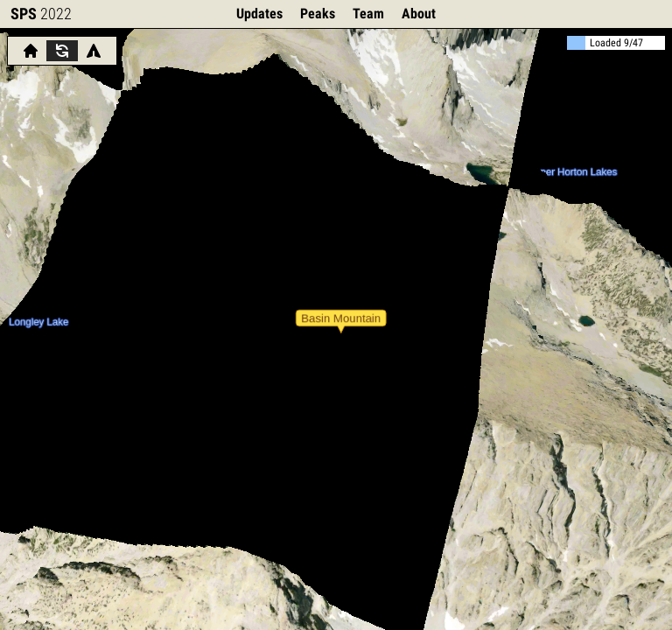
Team (368, 14)
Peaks (318, 14)
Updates (259, 14)
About (419, 14)
